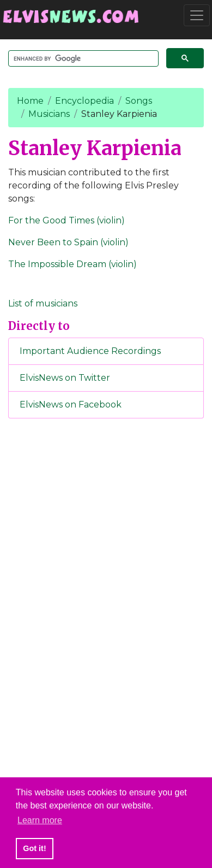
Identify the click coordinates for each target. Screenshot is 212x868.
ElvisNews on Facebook (71, 405)
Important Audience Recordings (90, 351)
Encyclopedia (84, 101)
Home (30, 101)
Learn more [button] (40, 820)
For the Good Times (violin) (66, 220)
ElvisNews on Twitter (65, 378)
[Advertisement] (106, 609)
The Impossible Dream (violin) (72, 264)
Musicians (49, 114)
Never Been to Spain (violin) (68, 242)
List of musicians (43, 303)
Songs (139, 101)
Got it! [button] (34, 848)
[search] (82, 59)
